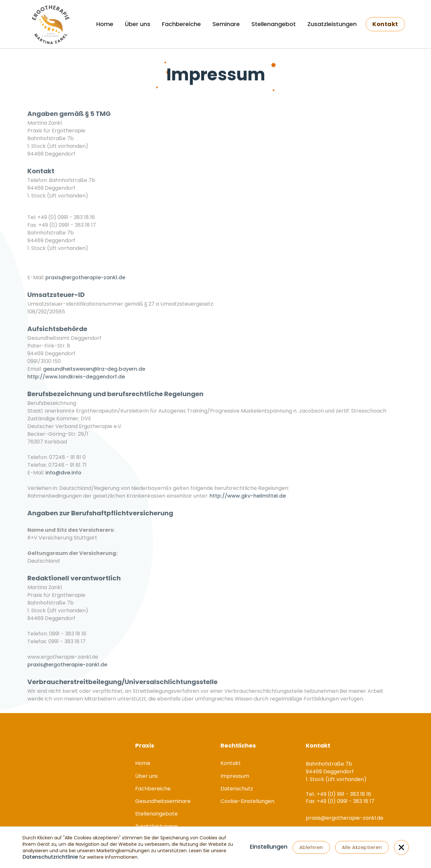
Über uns (138, 24)
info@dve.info (63, 476)
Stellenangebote (156, 814)
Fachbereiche (181, 24)
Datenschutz (237, 789)
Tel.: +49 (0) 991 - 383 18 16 (60, 214)
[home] (50, 24)
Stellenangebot (274, 24)
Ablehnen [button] (311, 847)
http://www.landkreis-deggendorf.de (76, 380)
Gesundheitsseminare (163, 801)
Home (105, 24)
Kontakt (231, 763)
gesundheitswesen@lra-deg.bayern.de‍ (94, 372)
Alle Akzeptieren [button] (362, 847)
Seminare (226, 24)
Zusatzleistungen (332, 24)
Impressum (235, 776)
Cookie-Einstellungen (247, 801)
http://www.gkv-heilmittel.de (248, 499)
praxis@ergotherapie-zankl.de (85, 281)
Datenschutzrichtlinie (50, 857)
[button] (269, 847)
